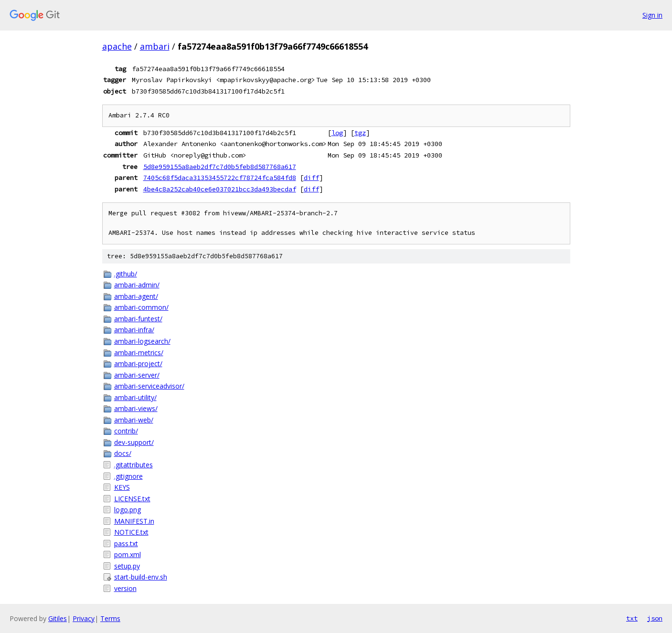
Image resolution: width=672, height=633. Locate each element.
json (655, 618)
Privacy (84, 618)
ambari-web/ (134, 420)
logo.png (128, 510)
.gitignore (128, 476)
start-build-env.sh (141, 577)
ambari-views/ (136, 408)
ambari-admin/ (137, 285)
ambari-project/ (138, 364)
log (337, 133)
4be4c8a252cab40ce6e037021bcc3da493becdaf (220, 189)
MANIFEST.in (134, 521)
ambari (155, 46)
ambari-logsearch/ (142, 341)
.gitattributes (133, 465)
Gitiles (58, 618)
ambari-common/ (141, 307)
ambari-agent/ (136, 296)
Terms (110, 618)
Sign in (652, 15)
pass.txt (126, 543)
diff (311, 178)
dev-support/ (134, 442)
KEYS (122, 487)
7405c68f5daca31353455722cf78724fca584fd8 (220, 178)
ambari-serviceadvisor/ (149, 386)
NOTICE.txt (131, 532)
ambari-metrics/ (139, 353)
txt (632, 618)
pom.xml (128, 554)
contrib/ (126, 431)
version (125, 588)
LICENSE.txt (132, 499)
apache (117, 46)
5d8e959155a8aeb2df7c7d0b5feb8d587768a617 (220, 167)
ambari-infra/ (134, 330)
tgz (360, 133)
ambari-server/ (137, 375)
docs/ (123, 453)
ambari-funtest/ (138, 319)
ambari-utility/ (135, 397)
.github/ (126, 274)
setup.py (127, 566)
